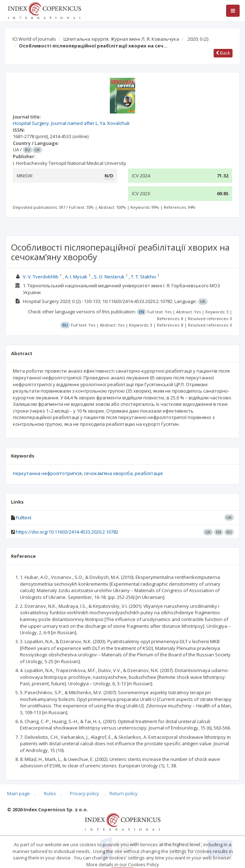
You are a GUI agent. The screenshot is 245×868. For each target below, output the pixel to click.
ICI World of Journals (34, 39)
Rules (50, 793)
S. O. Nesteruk (109, 277)
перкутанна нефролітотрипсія (47, 473)
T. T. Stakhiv (144, 277)
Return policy (124, 793)
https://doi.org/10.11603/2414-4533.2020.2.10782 (67, 532)
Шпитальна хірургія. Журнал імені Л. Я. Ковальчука (121, 39)
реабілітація (149, 473)
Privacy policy (85, 793)
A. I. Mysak (76, 277)
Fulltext (24, 518)
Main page (19, 793)
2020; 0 (198, 39)
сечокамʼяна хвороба (108, 473)
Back (223, 53)
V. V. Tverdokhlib (41, 277)
